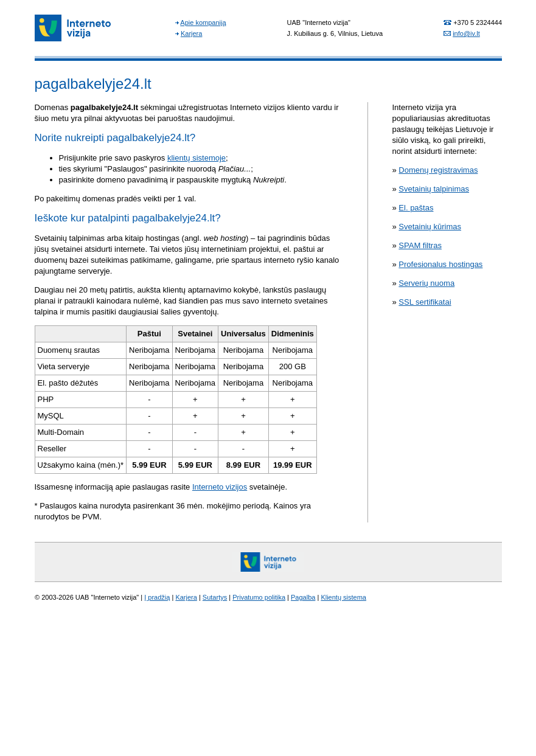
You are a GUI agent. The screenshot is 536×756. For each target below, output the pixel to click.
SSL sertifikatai (425, 302)
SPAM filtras (420, 245)
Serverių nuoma (426, 283)
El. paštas (416, 208)
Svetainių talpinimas (434, 189)
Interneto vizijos (220, 487)
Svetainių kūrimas (430, 227)
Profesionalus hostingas (440, 264)
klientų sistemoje (197, 158)
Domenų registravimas (438, 170)
